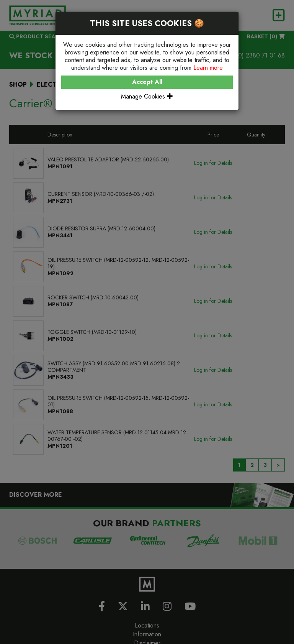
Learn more (208, 68)
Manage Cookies (147, 96)
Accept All (147, 82)
